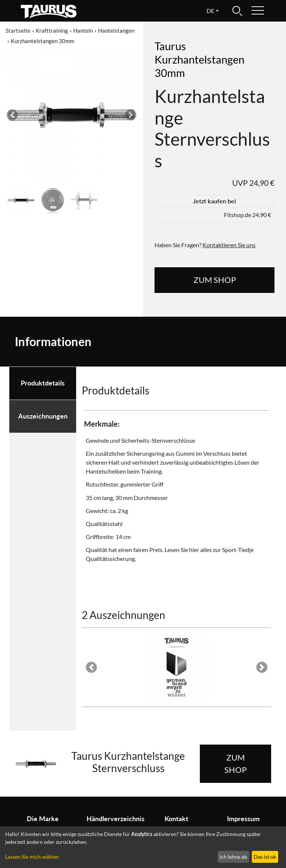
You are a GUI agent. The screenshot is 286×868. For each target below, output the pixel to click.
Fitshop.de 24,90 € (248, 215)
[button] (12, 115)
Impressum (243, 819)
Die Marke (43, 819)
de (210, 11)
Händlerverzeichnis (112, 819)
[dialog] (143, 847)
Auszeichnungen (43, 416)
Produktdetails (43, 383)
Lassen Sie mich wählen (32, 857)
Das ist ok (265, 857)
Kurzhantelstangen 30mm (43, 41)
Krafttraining (52, 30)
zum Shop (215, 280)
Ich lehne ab (233, 857)
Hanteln (83, 30)
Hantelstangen (116, 30)
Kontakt (176, 819)
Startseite (18, 30)
